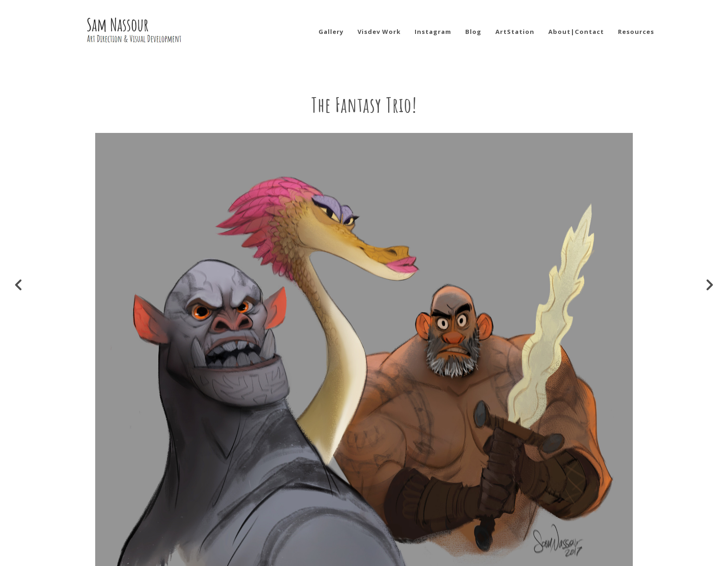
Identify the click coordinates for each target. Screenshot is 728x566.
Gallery (331, 32)
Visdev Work (379, 32)
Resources (636, 32)
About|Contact (576, 32)
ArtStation (515, 32)
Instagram (433, 32)
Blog (473, 32)
